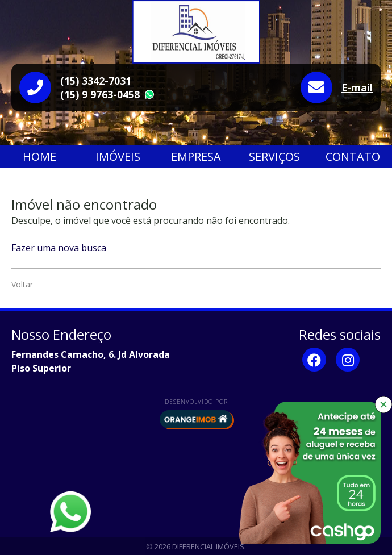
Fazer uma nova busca (59, 248)
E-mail (357, 87)
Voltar (22, 284)
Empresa (196, 157)
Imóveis (118, 157)
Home (39, 157)
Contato (353, 157)
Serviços (274, 157)
